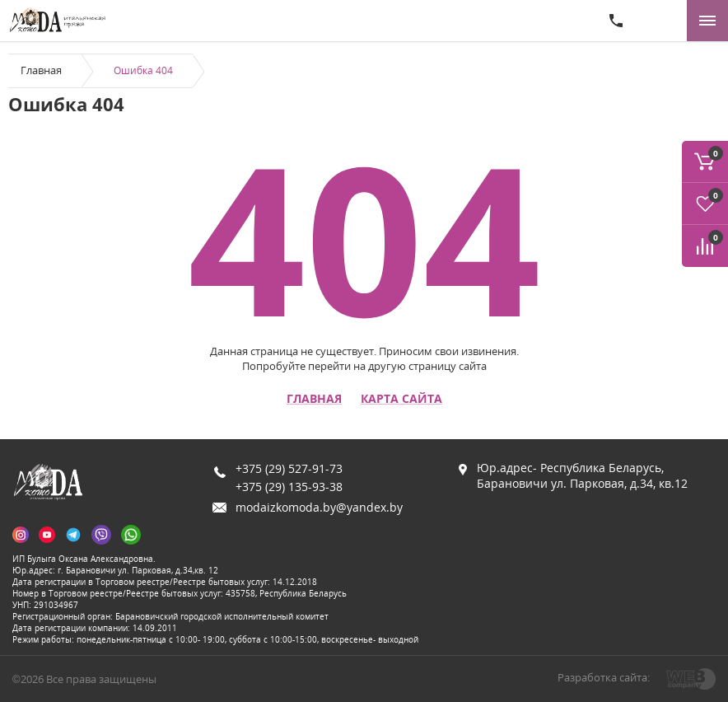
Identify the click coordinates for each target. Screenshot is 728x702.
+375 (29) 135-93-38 (289, 487)
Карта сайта (401, 399)
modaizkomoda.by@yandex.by (319, 507)
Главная (41, 70)
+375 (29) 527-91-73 (289, 468)
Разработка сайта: (604, 677)
